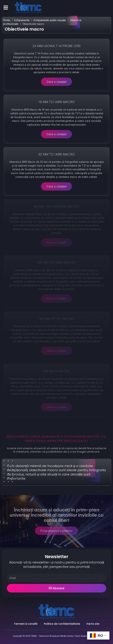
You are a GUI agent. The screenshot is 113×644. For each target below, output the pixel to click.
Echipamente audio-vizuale (50, 20)
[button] (6, 8)
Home (7, 20)
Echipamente (22, 20)
